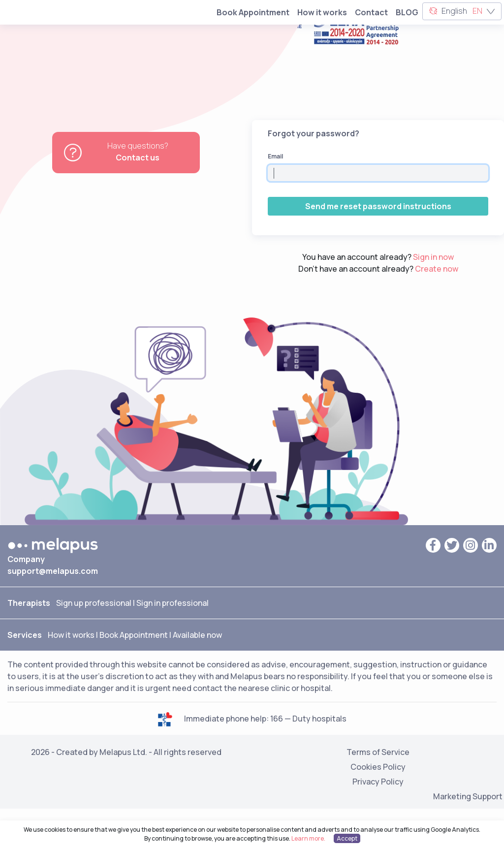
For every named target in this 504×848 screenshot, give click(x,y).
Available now (197, 635)
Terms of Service (378, 748)
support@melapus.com (53, 571)
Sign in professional (173, 603)
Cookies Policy (378, 763)
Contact (371, 12)
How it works (322, 12)
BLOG (407, 12)
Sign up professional (94, 603)
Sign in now (433, 257)
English (462, 12)
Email (275, 156)
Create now (437, 269)
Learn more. (308, 838)
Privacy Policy (378, 778)
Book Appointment (253, 12)
